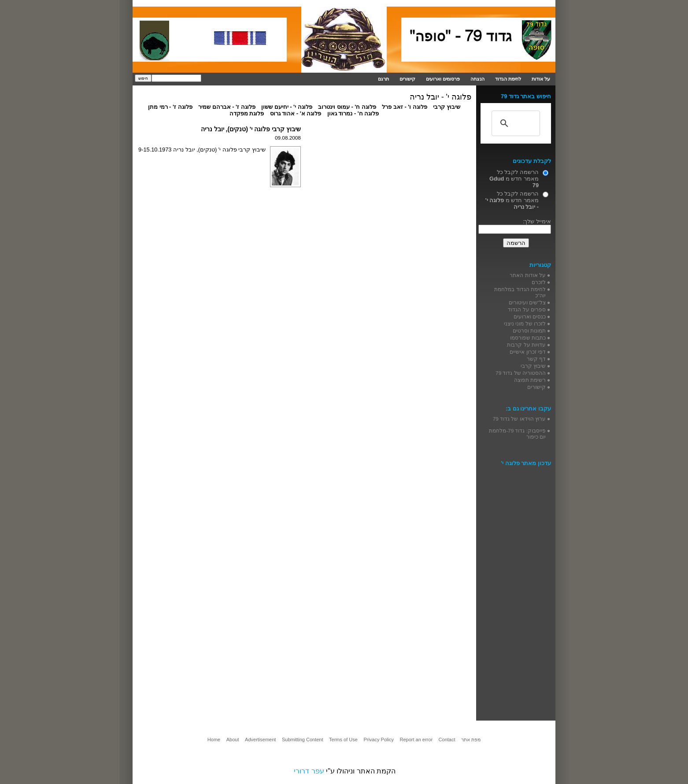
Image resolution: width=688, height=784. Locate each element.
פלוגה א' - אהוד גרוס (296, 113)
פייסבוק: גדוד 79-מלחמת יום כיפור (517, 434)
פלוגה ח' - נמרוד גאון (353, 113)
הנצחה (477, 79)
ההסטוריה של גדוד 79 (521, 373)
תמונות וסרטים (529, 331)
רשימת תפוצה (530, 380)
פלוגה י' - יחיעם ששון (287, 107)
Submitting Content (303, 740)
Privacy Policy (378, 740)
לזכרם (539, 282)
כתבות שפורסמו (528, 338)
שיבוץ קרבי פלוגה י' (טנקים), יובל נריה (251, 129)
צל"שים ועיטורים (527, 302)
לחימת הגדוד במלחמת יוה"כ (520, 292)
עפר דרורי (309, 771)
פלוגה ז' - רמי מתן (170, 107)
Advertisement (260, 740)
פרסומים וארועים (443, 79)
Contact (447, 740)
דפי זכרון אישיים (528, 352)
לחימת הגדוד (508, 79)
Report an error (416, 740)
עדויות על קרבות (526, 345)
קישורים (407, 79)
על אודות (541, 79)
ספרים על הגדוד (527, 309)
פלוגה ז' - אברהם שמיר (227, 107)
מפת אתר (471, 740)
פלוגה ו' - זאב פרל (405, 107)
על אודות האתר (528, 275)
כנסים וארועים (530, 316)
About (233, 740)
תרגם (383, 79)
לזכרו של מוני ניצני (525, 324)
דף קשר (536, 359)
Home (214, 740)
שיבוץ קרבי (447, 107)
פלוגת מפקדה (247, 113)
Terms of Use (343, 740)
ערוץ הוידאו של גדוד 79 (519, 419)
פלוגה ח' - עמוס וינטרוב (347, 107)
